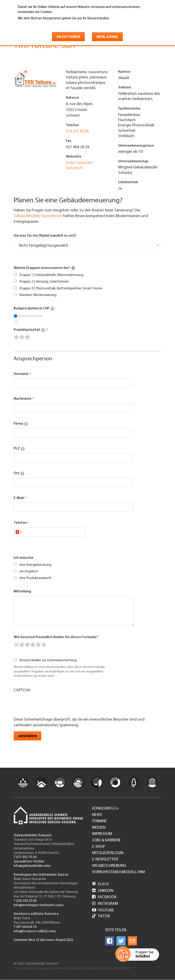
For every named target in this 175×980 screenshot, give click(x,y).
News (97, 815)
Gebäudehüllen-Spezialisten (38, 216)
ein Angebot (29, 571)
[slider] (22, 337)
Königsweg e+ (106, 809)
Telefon (20, 523)
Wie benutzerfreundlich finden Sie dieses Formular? (56, 637)
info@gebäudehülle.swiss (32, 866)
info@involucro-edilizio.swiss (35, 931)
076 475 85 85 (77, 132)
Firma (21, 424)
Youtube (103, 910)
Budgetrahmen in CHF (34, 309)
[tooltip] (73, 268)
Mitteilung (22, 592)
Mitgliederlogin (108, 853)
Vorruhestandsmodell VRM (118, 872)
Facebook (104, 897)
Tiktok (101, 916)
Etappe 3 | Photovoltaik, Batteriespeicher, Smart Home (61, 288)
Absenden (27, 736)
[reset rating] (16, 645)
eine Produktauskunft (36, 578)
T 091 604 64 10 (25, 927)
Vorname (21, 374)
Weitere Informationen (37, 25)
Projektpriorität (29, 330)
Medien (99, 828)
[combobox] (19, 532)
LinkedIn (103, 891)
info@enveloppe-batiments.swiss (39, 905)
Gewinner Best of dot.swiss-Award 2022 (44, 940)
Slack (100, 884)
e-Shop (99, 847)
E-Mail (19, 498)
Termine (99, 821)
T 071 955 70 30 (25, 857)
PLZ (19, 449)
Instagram (105, 904)
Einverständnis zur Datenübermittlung (48, 660)
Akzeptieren (68, 37)
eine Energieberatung (35, 565)
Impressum (102, 834)
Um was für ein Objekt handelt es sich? (45, 236)
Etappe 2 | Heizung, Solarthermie (44, 282)
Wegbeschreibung (109, 866)
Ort (19, 474)
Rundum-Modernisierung (38, 295)
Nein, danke (107, 37)
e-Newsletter (105, 860)
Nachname (23, 399)
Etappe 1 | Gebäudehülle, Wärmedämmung (51, 275)
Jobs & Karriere (106, 840)
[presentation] (48, 704)
